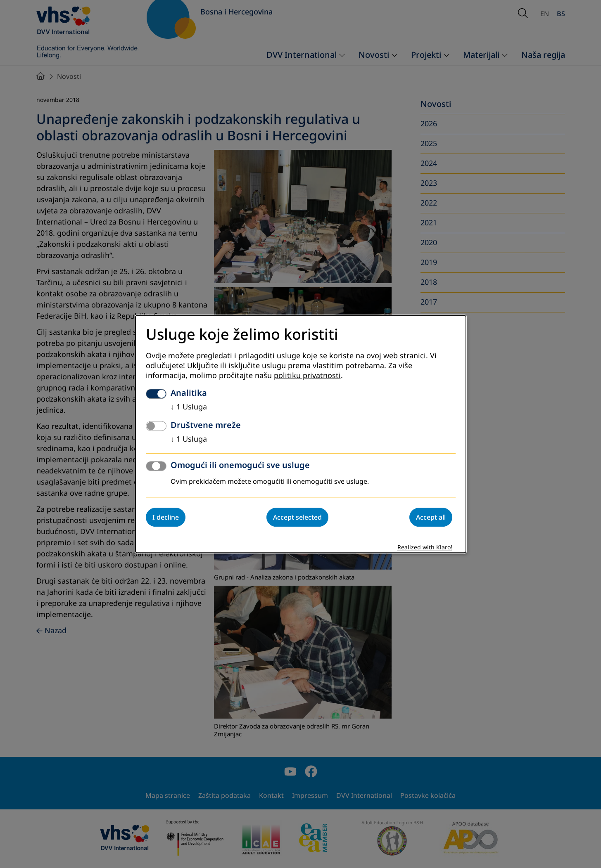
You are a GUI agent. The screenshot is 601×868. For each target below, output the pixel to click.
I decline (166, 517)
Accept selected (297, 517)
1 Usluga (189, 407)
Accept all (431, 517)
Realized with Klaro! (425, 548)
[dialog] (301, 434)
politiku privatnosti (307, 376)
